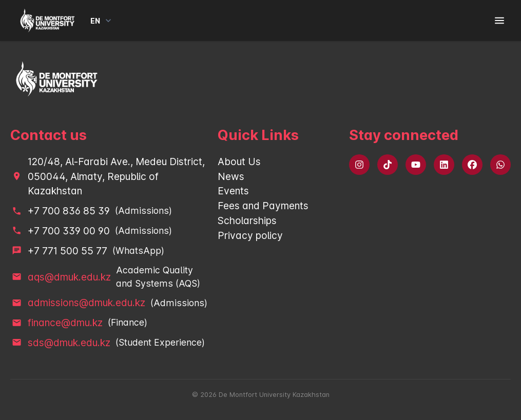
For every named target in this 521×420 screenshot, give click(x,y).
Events (233, 191)
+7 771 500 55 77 (67, 251)
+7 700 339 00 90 (69, 231)
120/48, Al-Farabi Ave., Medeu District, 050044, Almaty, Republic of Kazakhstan (116, 176)
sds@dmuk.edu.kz (69, 343)
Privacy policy (250, 235)
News (231, 176)
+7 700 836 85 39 (69, 211)
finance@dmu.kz (65, 323)
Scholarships (247, 221)
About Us (239, 162)
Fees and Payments (263, 206)
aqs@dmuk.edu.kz (69, 277)
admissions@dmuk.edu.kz (86, 303)
